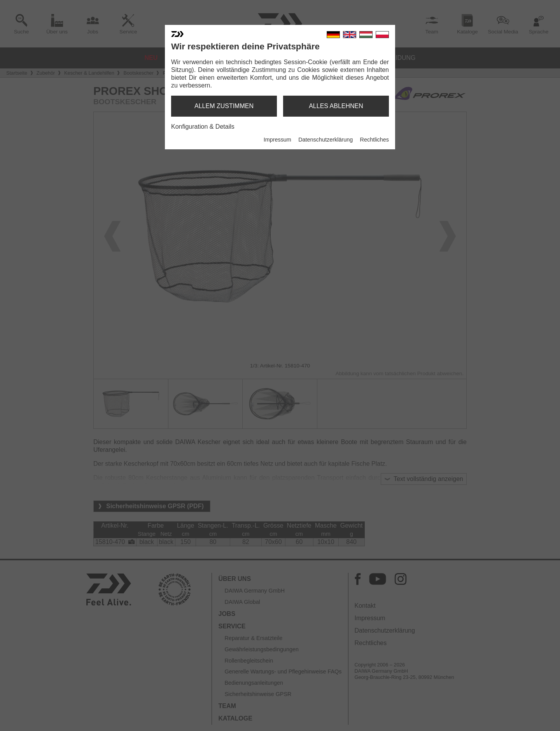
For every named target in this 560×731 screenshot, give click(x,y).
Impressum (277, 140)
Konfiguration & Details (203, 127)
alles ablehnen (336, 106)
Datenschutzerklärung (325, 140)
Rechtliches (374, 140)
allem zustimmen (224, 106)
